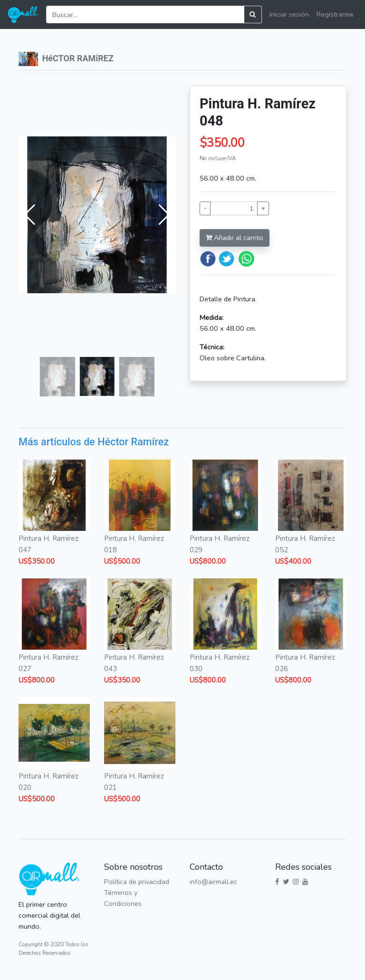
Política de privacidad (137, 882)
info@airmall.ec (213, 882)
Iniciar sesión (289, 14)
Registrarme (335, 14)
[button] (30, 215)
